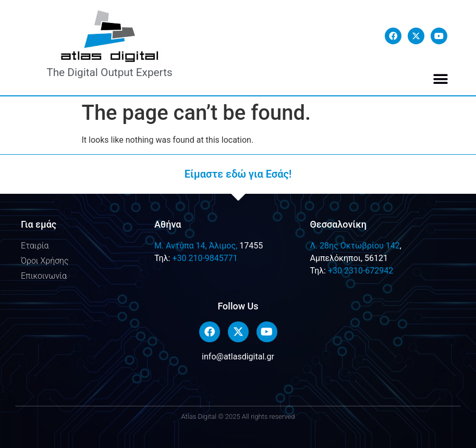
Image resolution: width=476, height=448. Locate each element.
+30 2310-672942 (361, 271)
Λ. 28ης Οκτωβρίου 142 (355, 246)
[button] (440, 79)
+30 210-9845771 (205, 258)
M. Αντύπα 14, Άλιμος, (196, 246)
